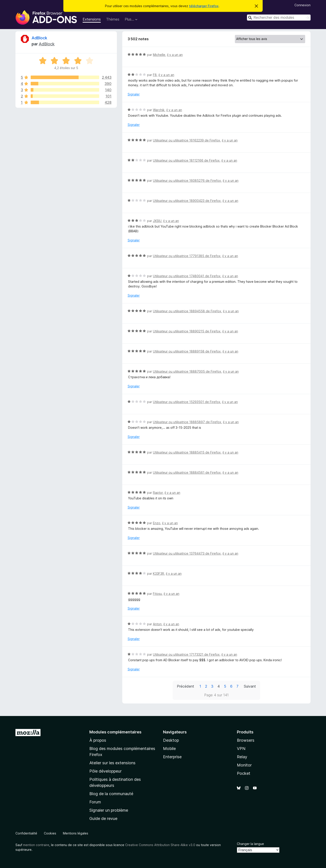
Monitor (244, 765)
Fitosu (157, 594)
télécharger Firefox (204, 6)
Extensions (92, 19)
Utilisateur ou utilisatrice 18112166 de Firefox (186, 160)
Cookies (50, 833)
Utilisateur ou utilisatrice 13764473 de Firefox (187, 553)
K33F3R (159, 573)
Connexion (302, 5)
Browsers (246, 740)
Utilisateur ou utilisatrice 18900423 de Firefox (187, 201)
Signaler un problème (109, 810)
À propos (98, 740)
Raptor (158, 493)
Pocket (244, 773)
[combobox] (279, 18)
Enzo (157, 523)
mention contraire (36, 845)
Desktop (171, 740)
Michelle (159, 55)
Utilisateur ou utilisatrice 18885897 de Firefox (187, 422)
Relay (242, 757)
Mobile (169, 749)
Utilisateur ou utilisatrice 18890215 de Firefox (187, 331)
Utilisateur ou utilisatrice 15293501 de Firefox (187, 402)
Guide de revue (103, 818)
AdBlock (39, 38)
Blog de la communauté (111, 794)
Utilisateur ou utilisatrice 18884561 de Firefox (187, 472)
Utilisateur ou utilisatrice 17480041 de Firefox (187, 276)
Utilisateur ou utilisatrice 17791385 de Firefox (187, 256)
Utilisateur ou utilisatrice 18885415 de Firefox (187, 452)
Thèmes (113, 19)
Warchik (159, 110)
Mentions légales (76, 833)
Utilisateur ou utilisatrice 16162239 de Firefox (187, 140)
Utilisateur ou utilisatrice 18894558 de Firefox (187, 311)
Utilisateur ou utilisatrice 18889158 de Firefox (187, 351)
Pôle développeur (105, 771)
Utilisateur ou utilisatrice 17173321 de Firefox (186, 654)
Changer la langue (250, 844)
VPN (241, 749)
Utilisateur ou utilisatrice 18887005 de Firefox (187, 371)
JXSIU (157, 221)
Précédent (186, 686)
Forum (95, 802)
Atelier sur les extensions (112, 763)
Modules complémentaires (115, 732)
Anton (157, 624)
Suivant (250, 686)
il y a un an (175, 55)
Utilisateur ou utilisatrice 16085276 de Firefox (187, 181)
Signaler (134, 94)
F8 (155, 75)
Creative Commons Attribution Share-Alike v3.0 (160, 845)
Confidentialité (26, 833)
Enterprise (172, 757)
